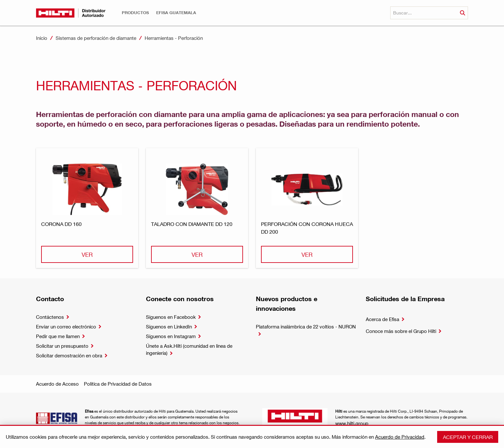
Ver (87, 254)
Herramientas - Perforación (174, 38)
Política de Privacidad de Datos (118, 384)
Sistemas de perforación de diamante (96, 38)
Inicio (42, 38)
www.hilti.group (352, 423)
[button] (135, 13)
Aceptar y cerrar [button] (468, 437)
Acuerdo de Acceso (57, 384)
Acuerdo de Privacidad (400, 437)
